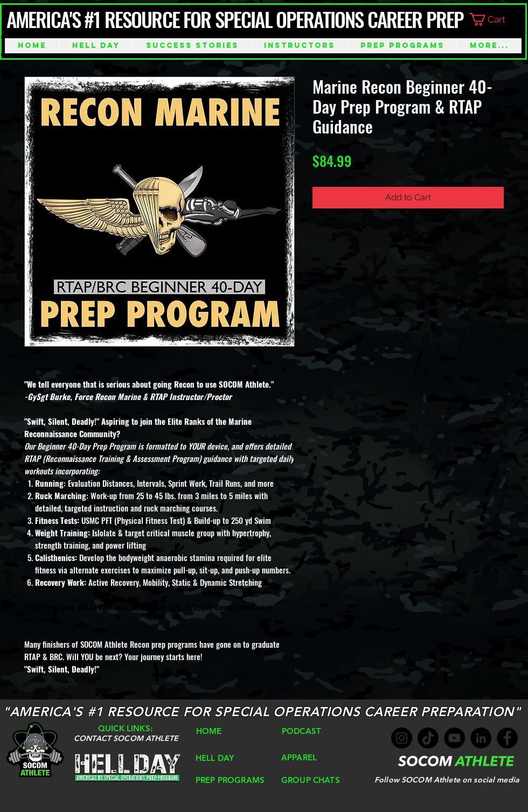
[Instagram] (402, 738)
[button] (496, 19)
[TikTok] (428, 738)
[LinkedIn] (481, 738)
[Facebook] (507, 738)
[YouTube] (454, 738)
